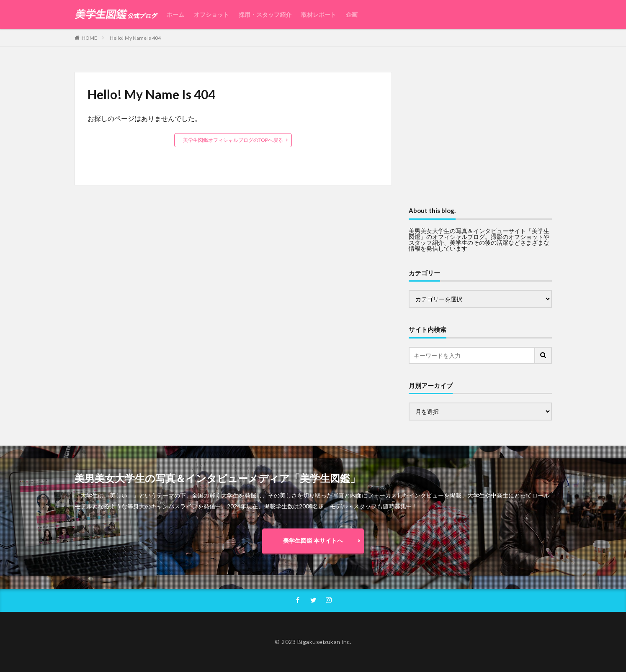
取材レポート (319, 14)
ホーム (175, 14)
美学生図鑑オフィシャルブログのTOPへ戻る (233, 140)
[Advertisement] (480, 131)
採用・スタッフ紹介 (265, 14)
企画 (352, 14)
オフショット (211, 14)
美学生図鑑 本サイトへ (313, 540)
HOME (89, 38)
